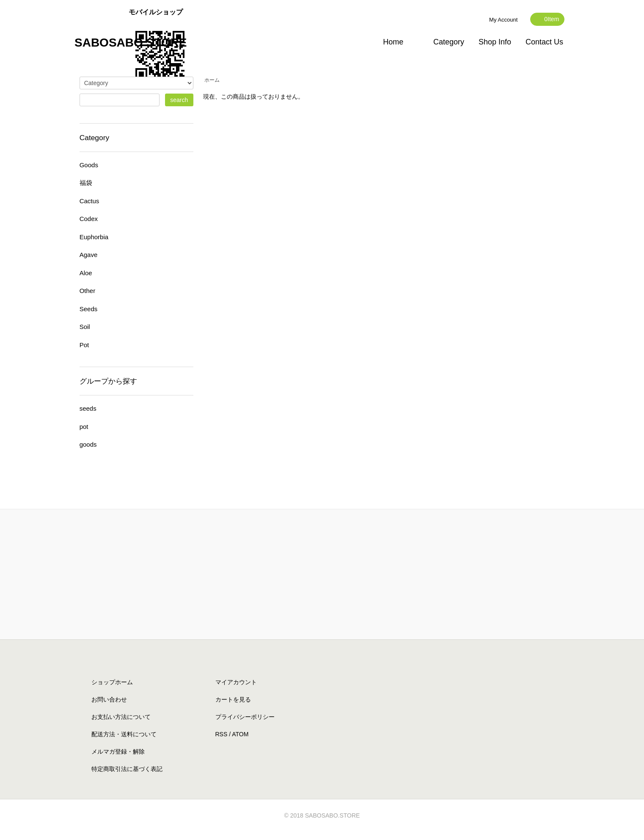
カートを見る (233, 699)
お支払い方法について (121, 717)
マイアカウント (236, 682)
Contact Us (544, 42)
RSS (222, 734)
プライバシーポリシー (245, 717)
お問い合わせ (109, 699)
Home (393, 42)
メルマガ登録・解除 (118, 752)
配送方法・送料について (124, 734)
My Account (503, 20)
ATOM (240, 734)
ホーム (212, 80)
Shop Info (495, 42)
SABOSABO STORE (131, 43)
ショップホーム (112, 682)
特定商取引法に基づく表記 (127, 769)
